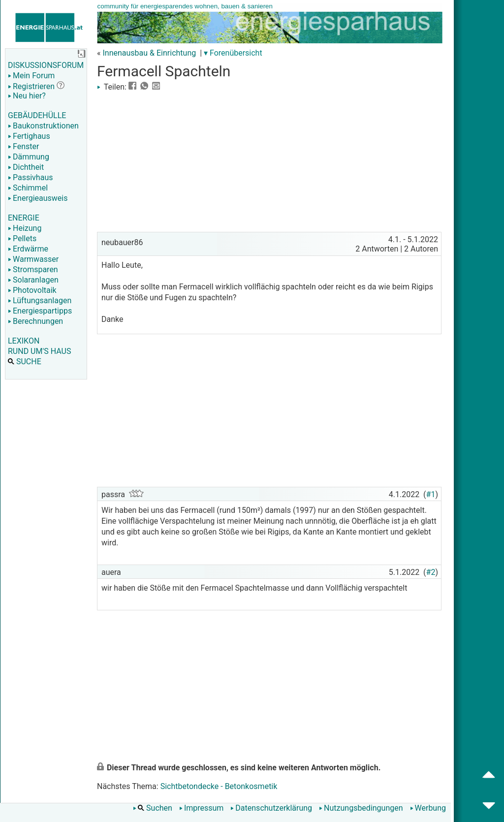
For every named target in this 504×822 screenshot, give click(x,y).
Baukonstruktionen (43, 126)
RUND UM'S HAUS (39, 351)
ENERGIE (24, 218)
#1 (431, 494)
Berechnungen (35, 321)
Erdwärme (28, 249)
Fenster (23, 146)
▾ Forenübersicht (233, 53)
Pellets (22, 238)
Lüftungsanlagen (40, 300)
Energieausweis (38, 198)
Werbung (428, 808)
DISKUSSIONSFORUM (46, 65)
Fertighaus (29, 136)
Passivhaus (30, 177)
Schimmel (28, 188)
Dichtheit (26, 167)
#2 (431, 572)
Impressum (202, 808)
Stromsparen (33, 269)
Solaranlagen (33, 280)
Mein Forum (31, 76)
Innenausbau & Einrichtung (149, 53)
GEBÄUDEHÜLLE (37, 115)
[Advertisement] (269, 160)
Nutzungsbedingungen (361, 808)
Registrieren (31, 86)
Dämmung (29, 157)
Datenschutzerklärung (271, 808)
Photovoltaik (32, 290)
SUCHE (25, 362)
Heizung (25, 228)
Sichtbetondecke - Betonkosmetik (219, 786)
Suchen (153, 808)
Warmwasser (33, 259)
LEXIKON (24, 341)
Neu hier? (27, 96)
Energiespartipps (40, 311)
